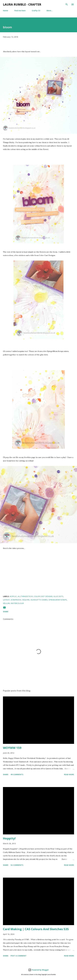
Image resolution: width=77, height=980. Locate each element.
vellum (6, 603)
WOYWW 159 (12, 748)
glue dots (58, 596)
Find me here (20, 11)
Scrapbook (16, 600)
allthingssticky (25, 596)
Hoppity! (9, 838)
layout (6, 600)
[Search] (67, 4)
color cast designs (43, 596)
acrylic (13, 596)
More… (50, 11)
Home (5, 11)
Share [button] (6, 612)
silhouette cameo (39, 600)
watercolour (17, 603)
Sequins (26, 600)
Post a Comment (19, 956)
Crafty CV (36, 11)
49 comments (17, 774)
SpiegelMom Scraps (58, 600)
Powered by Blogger (38, 970)
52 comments (17, 865)
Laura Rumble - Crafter (22, 4)
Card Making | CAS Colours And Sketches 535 (36, 929)
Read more (69, 774)
